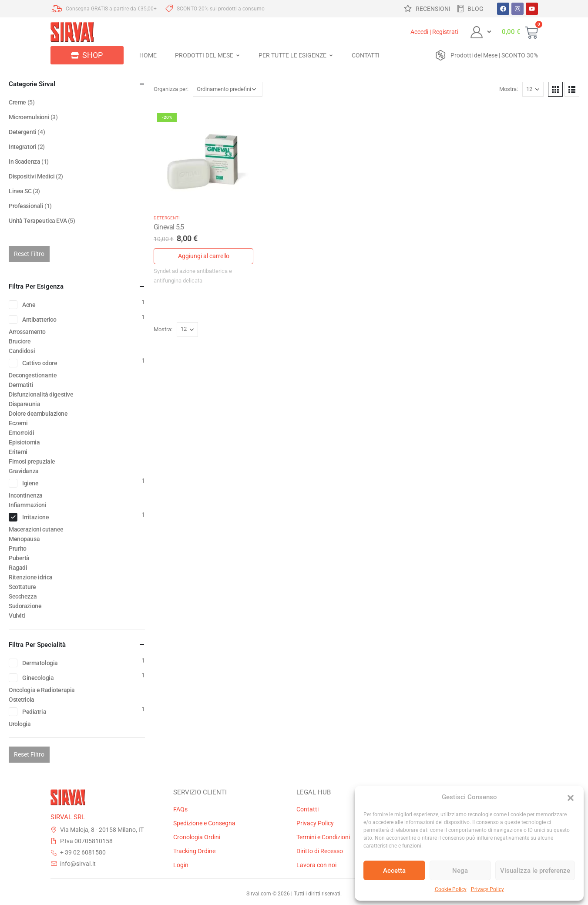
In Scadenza (24, 161)
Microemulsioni (29, 117)
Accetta (394, 871)
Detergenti (167, 218)
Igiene (30, 483)
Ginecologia (38, 678)
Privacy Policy (487, 889)
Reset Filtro (29, 254)
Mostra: (509, 89)
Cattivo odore (40, 363)
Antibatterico (39, 320)
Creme (17, 102)
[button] (571, 797)
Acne (29, 305)
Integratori (22, 147)
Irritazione (35, 517)
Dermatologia (40, 663)
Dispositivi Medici (32, 176)
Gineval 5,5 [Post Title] (169, 227)
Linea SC (20, 191)
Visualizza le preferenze (535, 871)
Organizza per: (171, 89)
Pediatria (34, 712)
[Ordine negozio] (228, 89)
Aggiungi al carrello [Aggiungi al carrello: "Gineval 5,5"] (204, 256)
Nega (460, 871)
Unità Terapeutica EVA (38, 221)
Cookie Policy (451, 889)
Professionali (26, 206)
